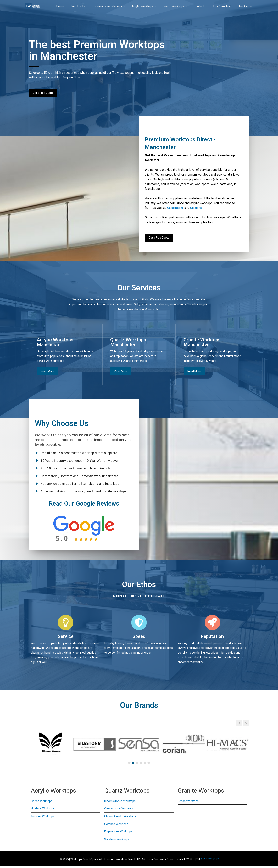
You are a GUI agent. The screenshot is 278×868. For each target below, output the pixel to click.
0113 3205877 (210, 862)
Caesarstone (175, 209)
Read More (48, 373)
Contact (199, 6)
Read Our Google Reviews (84, 505)
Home (60, 6)
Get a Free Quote (44, 93)
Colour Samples (220, 6)
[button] (246, 725)
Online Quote (244, 6)
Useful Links (78, 6)
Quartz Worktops (173, 6)
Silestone (196, 209)
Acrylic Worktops (142, 6)
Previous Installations (108, 6)
